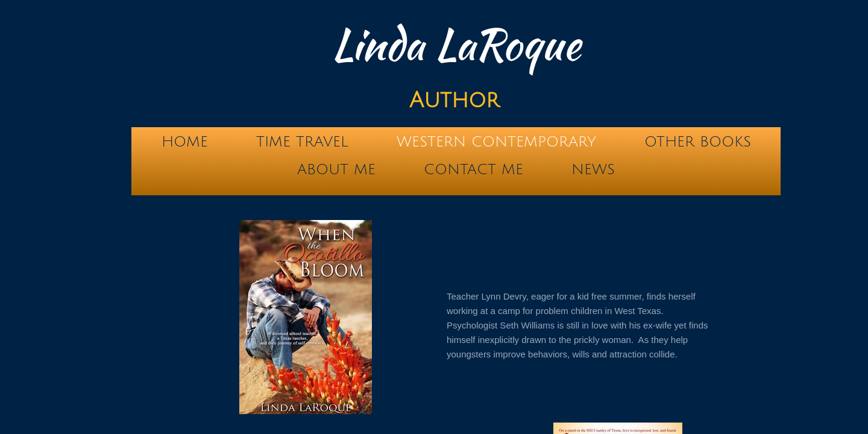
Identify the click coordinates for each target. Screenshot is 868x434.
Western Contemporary (496, 142)
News (593, 169)
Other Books (698, 142)
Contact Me (473, 169)
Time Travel (302, 142)
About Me (336, 169)
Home (185, 142)
